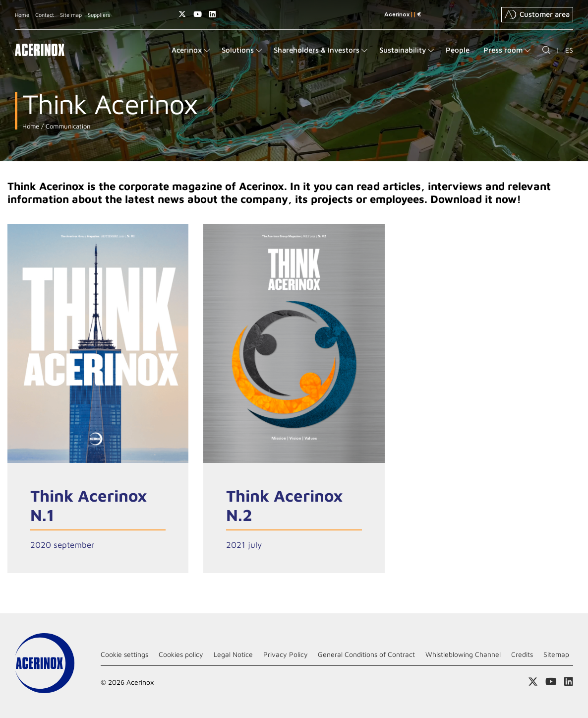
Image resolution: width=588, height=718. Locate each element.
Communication (67, 126)
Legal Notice (233, 654)
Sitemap (556, 654)
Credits (522, 654)
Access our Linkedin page (212, 14)
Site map (71, 15)
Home (22, 15)
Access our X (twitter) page (182, 14)
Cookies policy (181, 654)
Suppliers (99, 15)
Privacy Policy (286, 654)
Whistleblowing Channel (463, 654)
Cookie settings (124, 654)
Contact (45, 15)
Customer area (537, 14)
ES (569, 50)
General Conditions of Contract (366, 654)
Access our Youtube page (198, 14)
